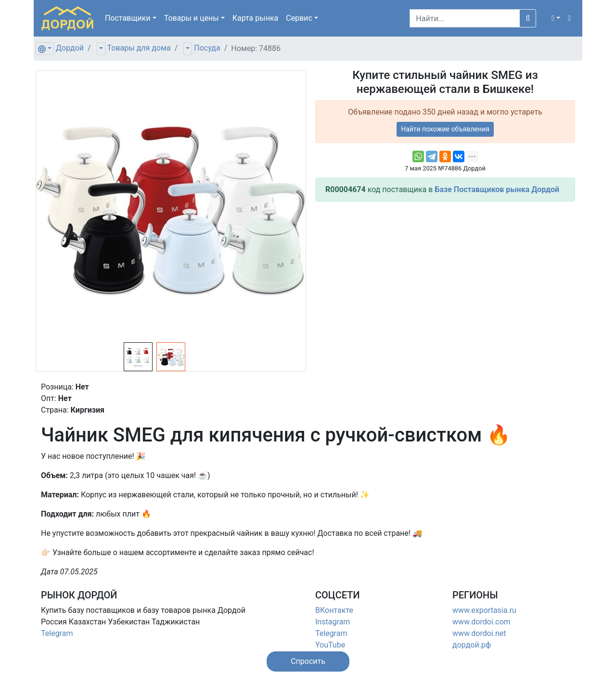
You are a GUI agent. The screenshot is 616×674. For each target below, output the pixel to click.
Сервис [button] (299, 18)
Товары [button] (192, 18)
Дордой (70, 48)
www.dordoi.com (481, 622)
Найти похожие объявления (445, 129)
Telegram (57, 633)
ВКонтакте (334, 610)
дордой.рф (472, 645)
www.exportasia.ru (484, 610)
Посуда (207, 48)
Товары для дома (139, 48)
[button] (556, 18)
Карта (256, 18)
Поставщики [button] (128, 18)
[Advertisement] (445, 277)
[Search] (465, 18)
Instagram (333, 622)
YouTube (330, 645)
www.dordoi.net (479, 633)
